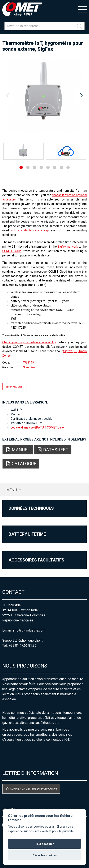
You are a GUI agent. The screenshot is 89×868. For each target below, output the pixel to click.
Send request (15, 386)
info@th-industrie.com (29, 630)
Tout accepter (45, 844)
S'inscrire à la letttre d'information (31, 789)
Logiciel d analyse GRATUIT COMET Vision (38, 427)
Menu (12, 490)
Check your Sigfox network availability (29, 342)
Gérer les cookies (45, 855)
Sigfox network (68, 247)
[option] (45, 96)
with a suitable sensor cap (30, 230)
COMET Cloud (12, 251)
